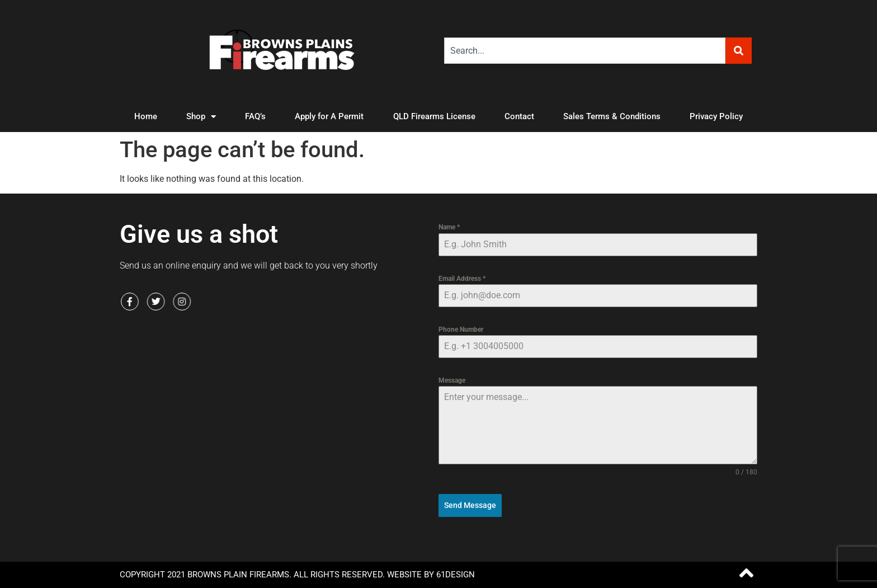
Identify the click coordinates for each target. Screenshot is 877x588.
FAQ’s (255, 116)
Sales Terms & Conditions (612, 116)
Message (452, 380)
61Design (456, 575)
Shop (201, 117)
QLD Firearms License (434, 116)
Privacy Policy (716, 116)
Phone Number (461, 330)
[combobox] (585, 51)
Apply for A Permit (329, 116)
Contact (519, 116)
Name (449, 227)
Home (146, 116)
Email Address (462, 279)
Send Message (470, 505)
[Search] (739, 51)
